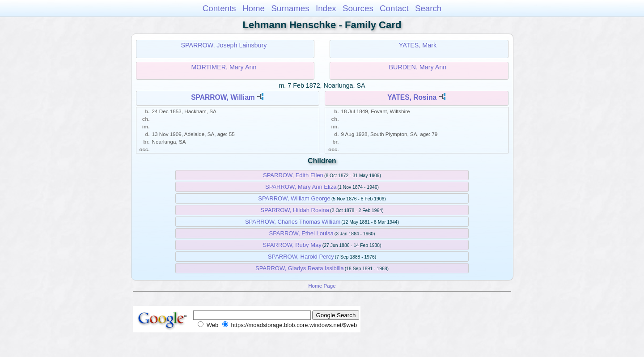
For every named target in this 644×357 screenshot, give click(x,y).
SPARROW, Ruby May (292, 245)
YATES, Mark (418, 45)
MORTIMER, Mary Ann (224, 67)
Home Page (322, 286)
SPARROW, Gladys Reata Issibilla (300, 268)
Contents (219, 8)
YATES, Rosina (412, 97)
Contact (394, 8)
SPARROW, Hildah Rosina (295, 210)
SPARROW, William (223, 97)
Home (254, 8)
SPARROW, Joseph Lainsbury (224, 45)
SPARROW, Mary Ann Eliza (301, 187)
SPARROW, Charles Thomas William (293, 222)
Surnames (290, 8)
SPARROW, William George (294, 198)
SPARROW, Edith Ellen (293, 175)
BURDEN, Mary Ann (418, 67)
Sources (358, 8)
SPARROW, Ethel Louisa (301, 233)
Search (428, 8)
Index (326, 8)
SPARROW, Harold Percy (301, 257)
